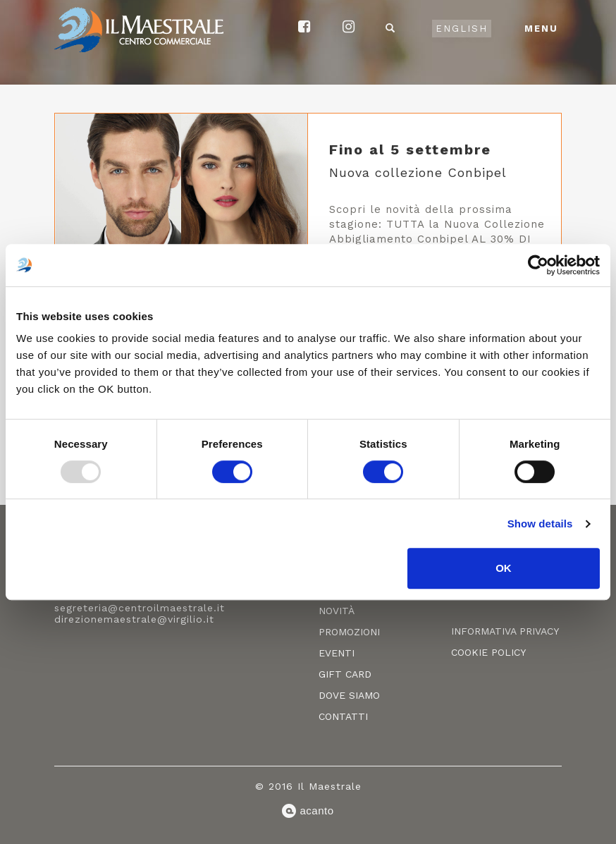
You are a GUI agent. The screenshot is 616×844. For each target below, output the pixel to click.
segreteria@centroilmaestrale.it (140, 608)
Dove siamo (349, 695)
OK (504, 568)
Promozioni (349, 632)
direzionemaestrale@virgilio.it (134, 619)
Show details (540, 524)
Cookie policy (488, 652)
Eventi (337, 653)
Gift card (345, 674)
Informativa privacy (505, 631)
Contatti (343, 716)
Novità (337, 611)
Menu (541, 29)
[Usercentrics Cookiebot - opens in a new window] (538, 265)
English (462, 29)
